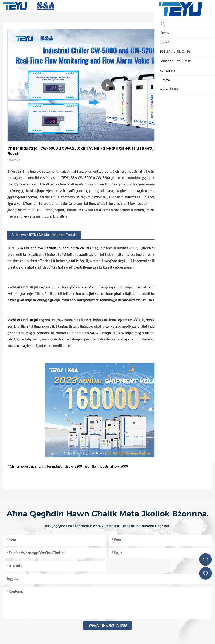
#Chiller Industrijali (22, 467)
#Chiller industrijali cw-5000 (106, 467)
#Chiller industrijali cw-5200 (60, 467)
